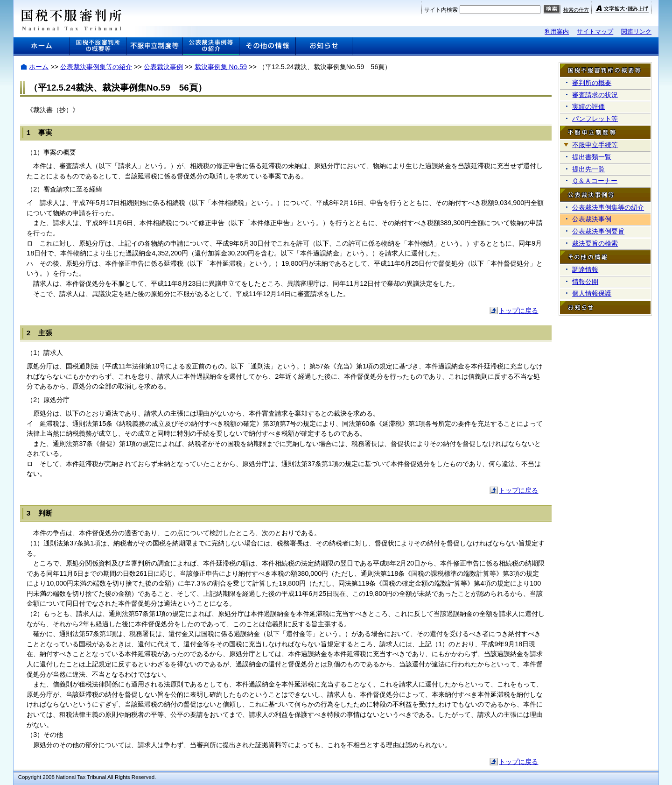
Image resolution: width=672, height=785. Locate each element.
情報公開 (585, 282)
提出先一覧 (588, 169)
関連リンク (636, 32)
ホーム (39, 67)
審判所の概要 (592, 83)
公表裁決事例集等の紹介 (96, 67)
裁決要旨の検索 (595, 243)
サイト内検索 (441, 10)
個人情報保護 (592, 293)
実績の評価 (588, 106)
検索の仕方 (576, 10)
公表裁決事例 (163, 67)
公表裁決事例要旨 (598, 231)
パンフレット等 (595, 119)
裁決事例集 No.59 (221, 67)
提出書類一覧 (592, 157)
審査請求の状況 (595, 95)
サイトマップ (595, 32)
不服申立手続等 (595, 145)
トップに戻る (518, 311)
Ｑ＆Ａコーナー (595, 181)
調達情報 (585, 269)
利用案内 (557, 32)
